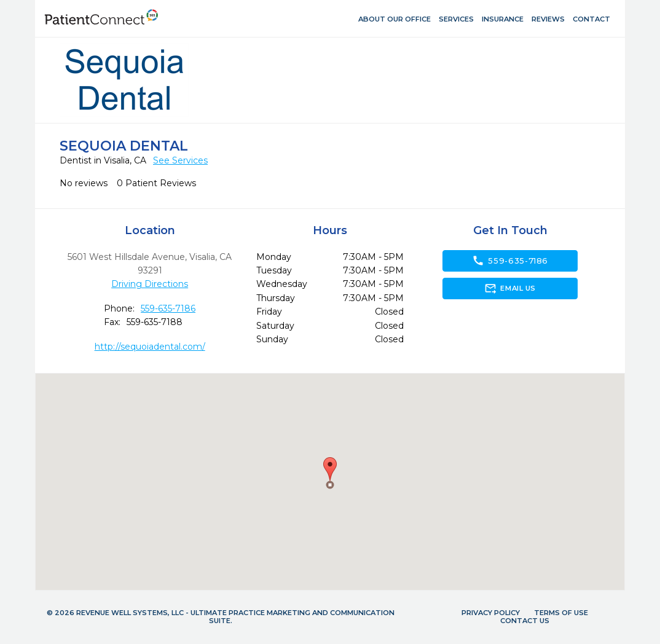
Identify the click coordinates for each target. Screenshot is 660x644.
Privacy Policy (491, 613)
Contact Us (525, 621)
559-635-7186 (168, 308)
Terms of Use (561, 613)
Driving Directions (150, 284)
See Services (180, 160)
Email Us (510, 288)
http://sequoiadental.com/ (150, 347)
